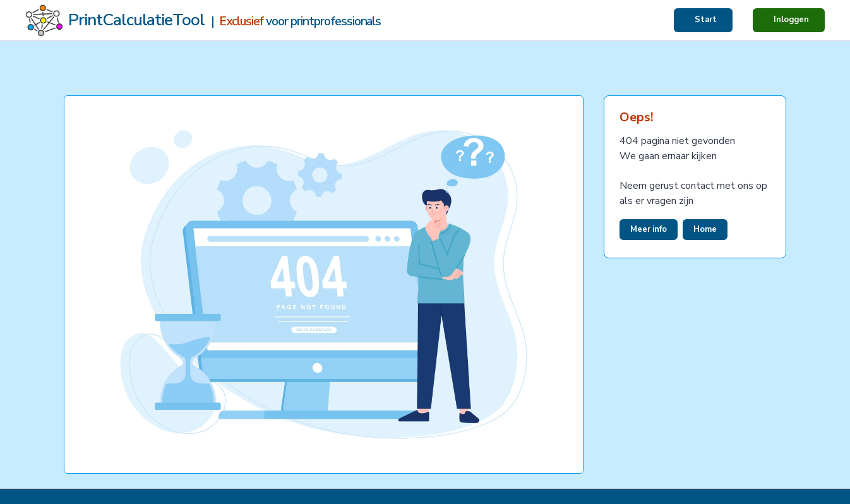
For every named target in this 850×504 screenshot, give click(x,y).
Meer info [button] (649, 229)
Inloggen (791, 20)
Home (705, 229)
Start (706, 20)
